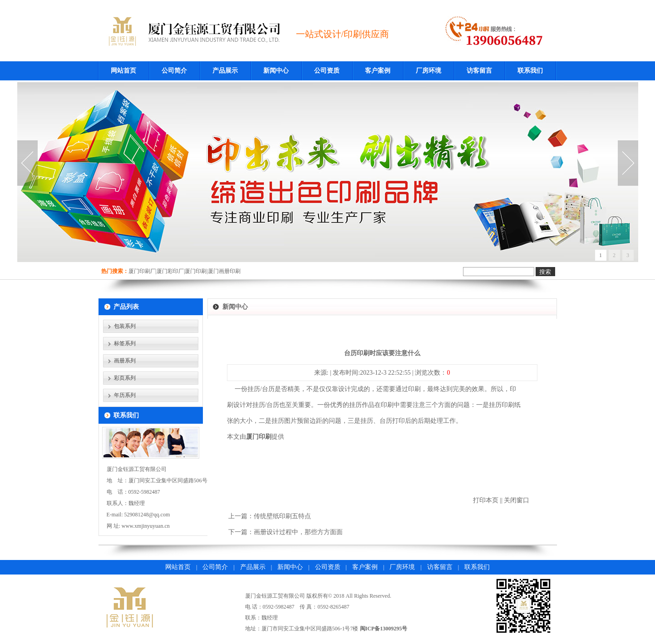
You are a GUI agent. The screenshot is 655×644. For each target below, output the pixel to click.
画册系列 (125, 361)
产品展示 (225, 71)
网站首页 (123, 71)
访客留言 (479, 71)
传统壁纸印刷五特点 (282, 516)
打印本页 (486, 500)
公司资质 (327, 71)
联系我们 (530, 71)
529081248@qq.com (147, 515)
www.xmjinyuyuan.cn (146, 526)
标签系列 (125, 343)
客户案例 (378, 71)
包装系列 (125, 326)
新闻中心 (276, 71)
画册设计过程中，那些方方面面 (298, 532)
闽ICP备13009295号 (384, 629)
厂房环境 (428, 71)
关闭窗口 (517, 500)
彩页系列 (125, 378)
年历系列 (125, 395)
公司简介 (174, 71)
